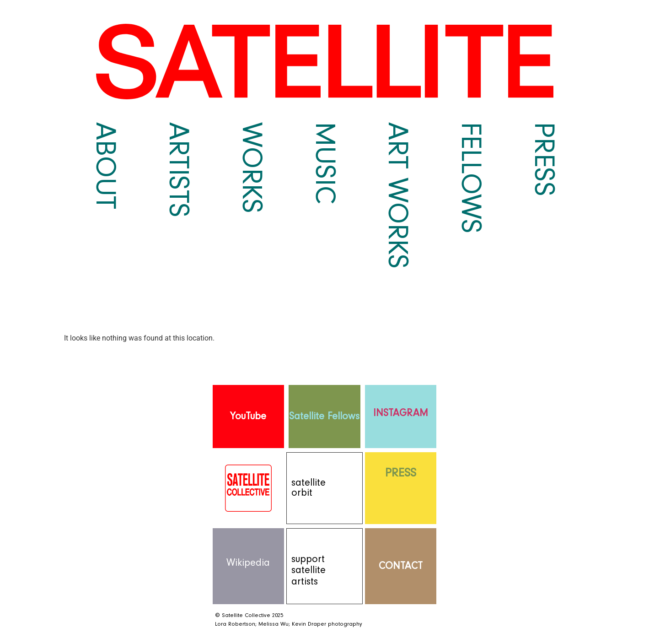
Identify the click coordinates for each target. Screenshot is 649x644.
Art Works (397, 196)
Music (325, 163)
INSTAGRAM (401, 413)
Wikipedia (248, 563)
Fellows (471, 178)
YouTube (248, 416)
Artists (178, 170)
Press (544, 159)
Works (252, 168)
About (105, 166)
